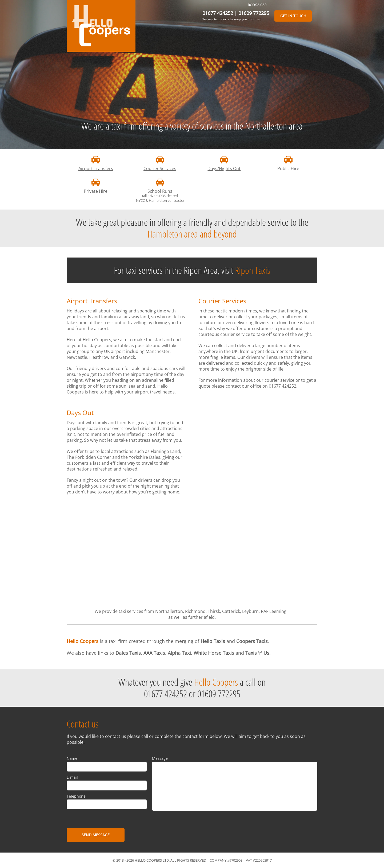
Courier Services (160, 168)
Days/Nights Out (224, 168)
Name (72, 758)
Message (160, 758)
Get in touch (293, 16)
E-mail (72, 777)
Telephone (76, 796)
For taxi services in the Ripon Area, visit (192, 270)
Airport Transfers (96, 168)
